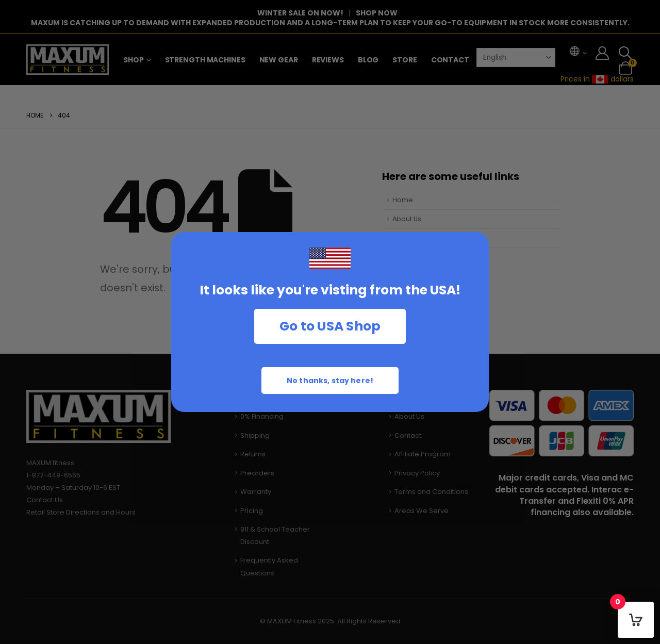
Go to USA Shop (330, 326)
